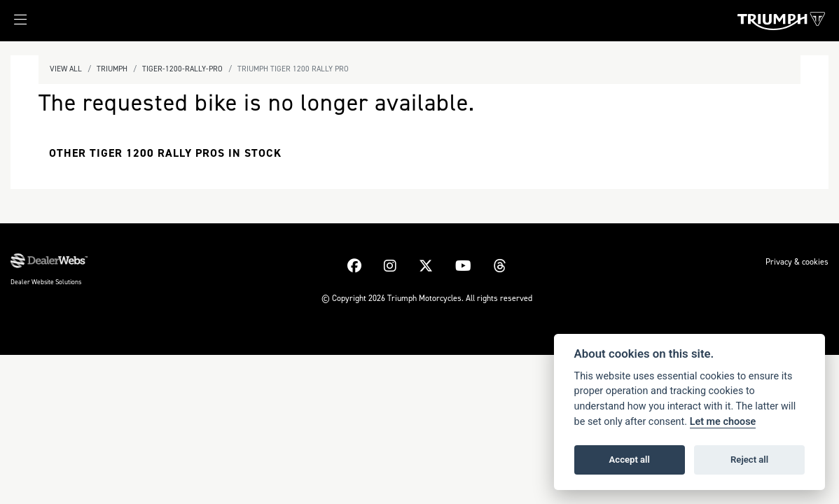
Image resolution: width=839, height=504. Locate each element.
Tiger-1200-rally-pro (182, 69)
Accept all (630, 460)
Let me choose (723, 422)
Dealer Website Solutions (46, 282)
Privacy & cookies (797, 262)
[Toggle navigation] (13, 24)
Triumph (112, 69)
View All (66, 69)
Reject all (749, 460)
